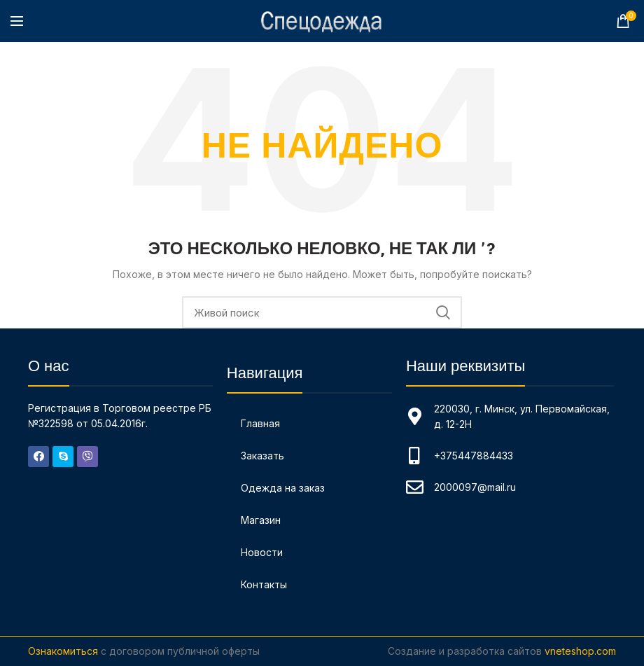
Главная (260, 423)
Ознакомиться (63, 651)
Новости (262, 552)
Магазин (261, 520)
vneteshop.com (580, 651)
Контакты (264, 584)
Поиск (443, 312)
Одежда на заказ (283, 488)
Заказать (262, 456)
